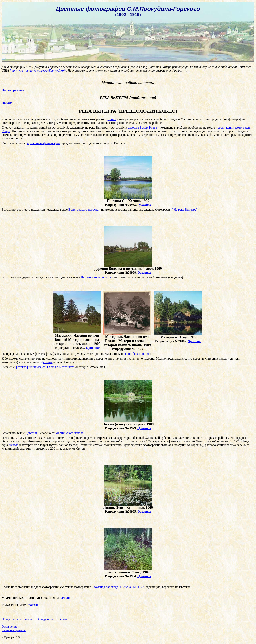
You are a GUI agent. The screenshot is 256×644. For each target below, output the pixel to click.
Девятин (47, 362)
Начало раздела (13, 90)
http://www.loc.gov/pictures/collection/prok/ (38, 71)
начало (65, 598)
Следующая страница (53, 619)
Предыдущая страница (17, 619)
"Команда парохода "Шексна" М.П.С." (118, 587)
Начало (7, 103)
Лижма (13, 445)
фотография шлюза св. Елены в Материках (45, 367)
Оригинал (144, 205)
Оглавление (9, 626)
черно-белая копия (136, 354)
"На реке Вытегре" (185, 209)
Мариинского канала (69, 433)
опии (113, 119)
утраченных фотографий (43, 143)
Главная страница (14, 630)
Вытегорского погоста (83, 209)
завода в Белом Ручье (142, 128)
